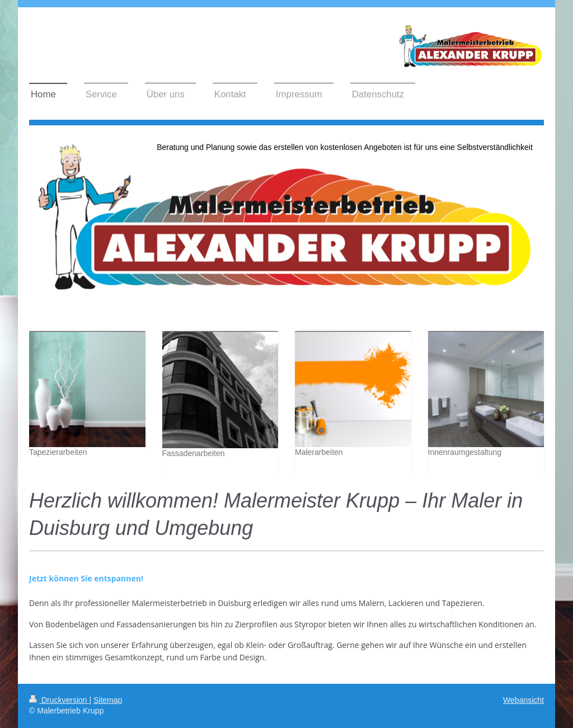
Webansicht (523, 700)
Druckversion (59, 700)
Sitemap (108, 700)
